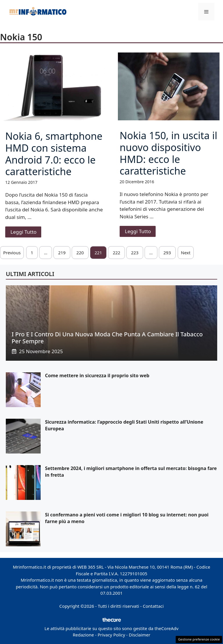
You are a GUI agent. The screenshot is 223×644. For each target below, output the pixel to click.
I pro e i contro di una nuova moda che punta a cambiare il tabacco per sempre (107, 338)
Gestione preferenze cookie (199, 639)
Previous (12, 253)
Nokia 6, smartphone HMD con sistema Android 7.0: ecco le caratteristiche (54, 154)
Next (186, 253)
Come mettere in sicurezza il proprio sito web (97, 375)
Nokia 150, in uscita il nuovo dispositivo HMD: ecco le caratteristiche (168, 153)
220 (80, 253)
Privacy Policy (111, 635)
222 (116, 253)
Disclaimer (140, 635)
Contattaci (153, 606)
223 (135, 253)
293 (167, 253)
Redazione (83, 635)
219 (62, 253)
